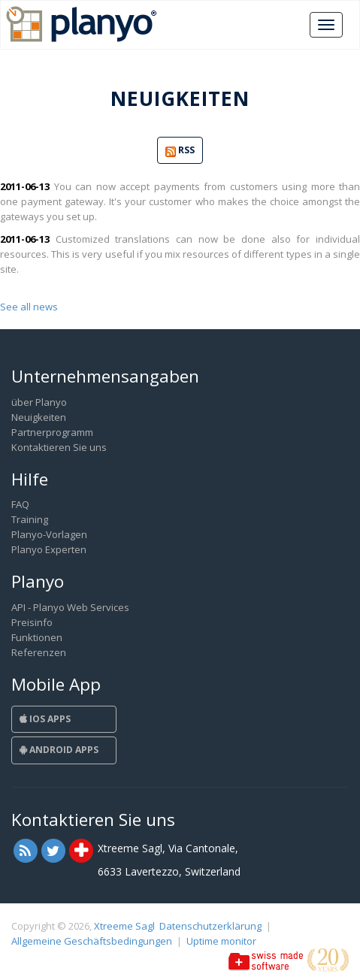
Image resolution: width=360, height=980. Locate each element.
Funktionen (37, 637)
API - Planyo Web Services (70, 607)
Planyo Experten (49, 549)
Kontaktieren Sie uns (59, 447)
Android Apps (59, 750)
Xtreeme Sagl (124, 926)
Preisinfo (32, 622)
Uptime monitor (221, 941)
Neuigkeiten (39, 417)
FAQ (20, 504)
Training (30, 519)
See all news (29, 307)
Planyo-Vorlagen (49, 534)
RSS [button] (180, 151)
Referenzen (39, 652)
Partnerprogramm (52, 432)
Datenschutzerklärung (210, 926)
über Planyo (39, 402)
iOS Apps (45, 719)
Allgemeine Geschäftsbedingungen (92, 941)
